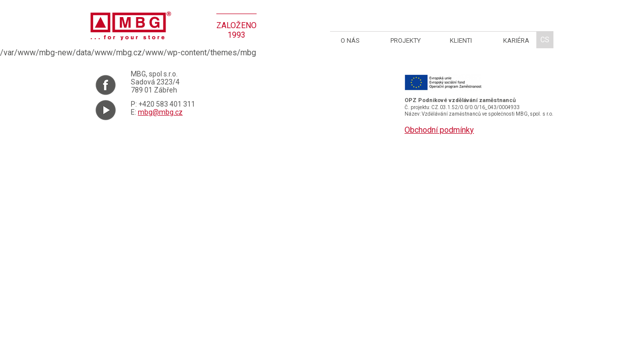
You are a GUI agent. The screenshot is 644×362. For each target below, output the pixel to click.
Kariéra (516, 40)
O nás (350, 40)
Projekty (406, 40)
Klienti (461, 40)
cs (545, 40)
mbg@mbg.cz (160, 112)
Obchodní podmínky (439, 130)
